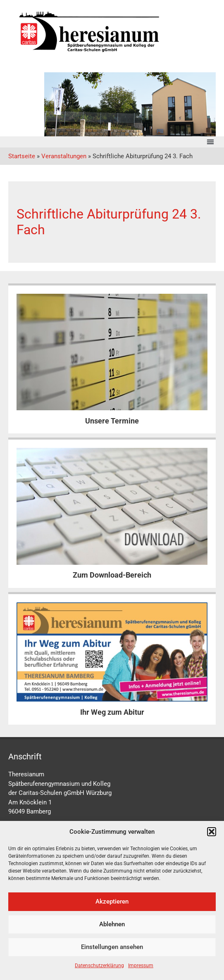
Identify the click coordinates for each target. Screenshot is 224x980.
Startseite (22, 156)
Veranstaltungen (64, 156)
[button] (212, 832)
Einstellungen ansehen (112, 947)
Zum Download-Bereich (112, 575)
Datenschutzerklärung (99, 966)
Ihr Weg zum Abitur (112, 712)
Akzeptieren (112, 902)
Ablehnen (112, 924)
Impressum (141, 966)
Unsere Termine (112, 421)
